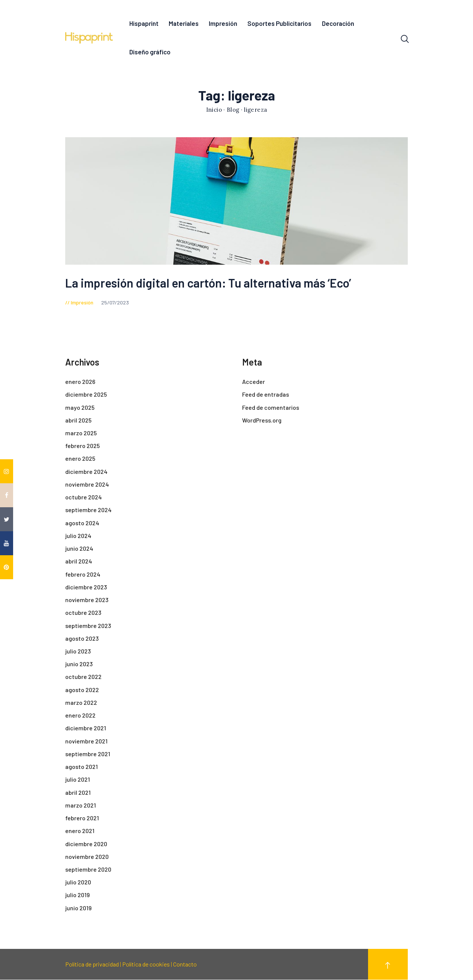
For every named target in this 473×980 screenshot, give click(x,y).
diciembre (86, 395)
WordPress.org (262, 420)
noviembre (87, 485)
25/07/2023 (115, 303)
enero (80, 382)
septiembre (88, 510)
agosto (82, 523)
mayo (80, 408)
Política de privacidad (92, 964)
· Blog (231, 110)
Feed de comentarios (271, 408)
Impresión (82, 303)
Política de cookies (146, 964)
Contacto (185, 964)
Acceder (254, 382)
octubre (84, 497)
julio (78, 536)
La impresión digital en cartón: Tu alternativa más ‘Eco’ (208, 283)
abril (78, 420)
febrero (82, 446)
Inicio (214, 110)
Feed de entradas (266, 395)
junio (79, 549)
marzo (81, 433)
